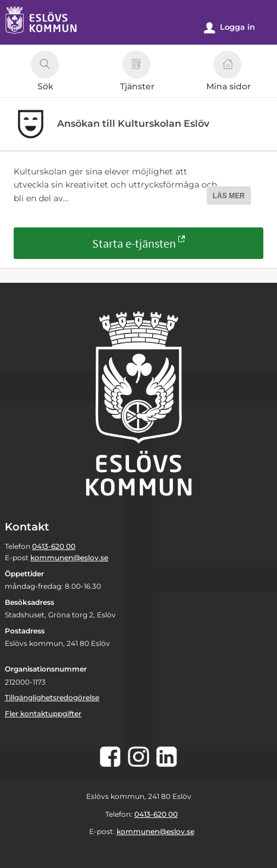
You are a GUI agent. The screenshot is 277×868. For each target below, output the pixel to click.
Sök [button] (45, 73)
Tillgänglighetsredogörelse (52, 697)
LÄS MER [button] (229, 196)
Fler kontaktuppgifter (43, 714)
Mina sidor (229, 73)
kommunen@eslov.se (69, 558)
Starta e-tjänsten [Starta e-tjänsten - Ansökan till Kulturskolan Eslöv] (134, 243)
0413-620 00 (54, 546)
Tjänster (137, 73)
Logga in (229, 28)
